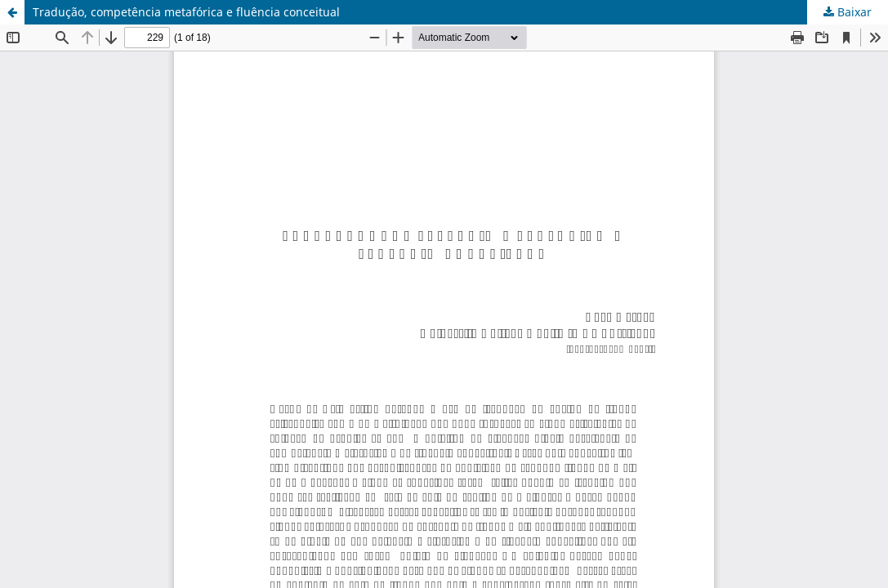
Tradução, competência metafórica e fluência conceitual (186, 12)
